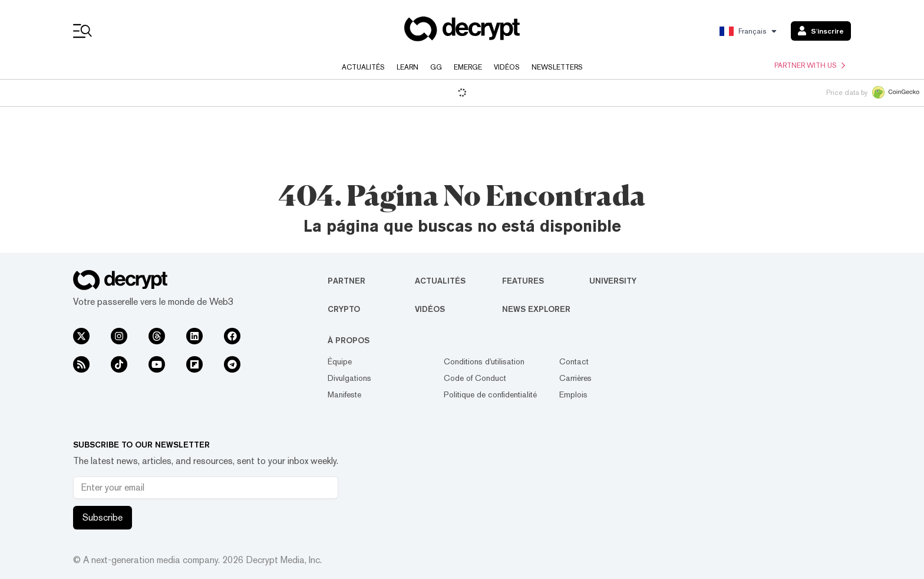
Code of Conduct (475, 378)
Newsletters (557, 67)
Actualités (363, 67)
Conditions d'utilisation (484, 361)
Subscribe (103, 517)
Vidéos (507, 67)
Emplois (573, 394)
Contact (574, 361)
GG (436, 67)
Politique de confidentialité (490, 394)
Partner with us (810, 65)
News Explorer (536, 309)
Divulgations (349, 378)
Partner (346, 281)
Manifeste (344, 394)
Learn (407, 67)
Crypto (344, 309)
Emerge (468, 67)
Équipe (340, 361)
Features (523, 281)
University (613, 281)
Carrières (575, 378)
